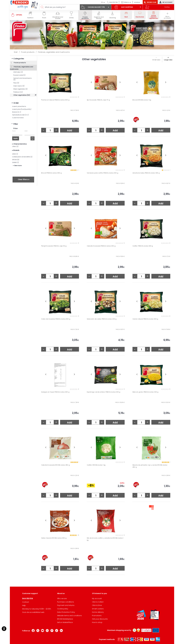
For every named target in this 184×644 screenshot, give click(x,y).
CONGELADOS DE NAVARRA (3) (22, 157)
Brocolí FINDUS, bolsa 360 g (51, 173)
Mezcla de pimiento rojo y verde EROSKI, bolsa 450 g (150, 466)
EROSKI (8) (16, 160)
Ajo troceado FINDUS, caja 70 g (98, 100)
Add (69, 130)
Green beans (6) (19, 86)
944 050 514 (113, 2)
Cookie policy (63, 609)
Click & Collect (98, 602)
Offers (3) (15, 146)
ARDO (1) (15, 154)
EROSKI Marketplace (65, 619)
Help (24, 605)
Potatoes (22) (18, 92)
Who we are (62, 598)
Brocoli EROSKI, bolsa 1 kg (142, 100)
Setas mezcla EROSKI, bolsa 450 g (54, 538)
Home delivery (98, 612)
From (14, 131)
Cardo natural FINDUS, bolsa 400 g (145, 319)
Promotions (97, 616)
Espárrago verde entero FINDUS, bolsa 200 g (104, 392)
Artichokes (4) (18, 72)
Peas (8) (16, 83)
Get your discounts (100, 619)
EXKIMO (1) (15, 162)
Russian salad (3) (19, 75)
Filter (16, 124)
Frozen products (20, 63)
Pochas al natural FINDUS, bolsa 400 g (55, 100)
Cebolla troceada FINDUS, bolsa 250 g (101, 246)
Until (26, 131)
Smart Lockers (98, 609)
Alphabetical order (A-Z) (20, 115)
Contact (26, 602)
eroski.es (137, 2)
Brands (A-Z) (17, 112)
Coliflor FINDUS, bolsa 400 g (143, 246)
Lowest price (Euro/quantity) (22, 109)
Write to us (128, 2)
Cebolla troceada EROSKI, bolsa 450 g (55, 465)
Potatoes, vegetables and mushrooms (21, 68)
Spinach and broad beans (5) (22, 79)
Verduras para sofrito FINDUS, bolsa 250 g (103, 173)
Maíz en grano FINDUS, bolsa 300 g (145, 392)
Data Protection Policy (66, 612)
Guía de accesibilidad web (33, 612)
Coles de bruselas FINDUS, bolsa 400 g (56, 319)
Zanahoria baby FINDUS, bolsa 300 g (146, 173)
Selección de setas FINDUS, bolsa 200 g (102, 319)
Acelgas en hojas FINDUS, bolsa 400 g (55, 392)
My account (165, 2)
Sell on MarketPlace (65, 622)
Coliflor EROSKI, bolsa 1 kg (96, 465)
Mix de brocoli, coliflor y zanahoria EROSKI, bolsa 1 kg (105, 539)
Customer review (18, 118)
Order (16, 103)
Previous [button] (91, 82)
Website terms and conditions (69, 616)
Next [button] (120, 82)
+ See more (17, 165)
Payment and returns (66, 605)
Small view (156, 60)
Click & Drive (97, 605)
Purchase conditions (66, 602)
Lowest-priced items (19, 106)
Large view (168, 60)
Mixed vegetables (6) (20, 89)
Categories (19, 59)
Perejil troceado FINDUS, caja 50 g (54, 246)
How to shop (97, 622)
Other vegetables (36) (22, 95)
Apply (16, 138)
